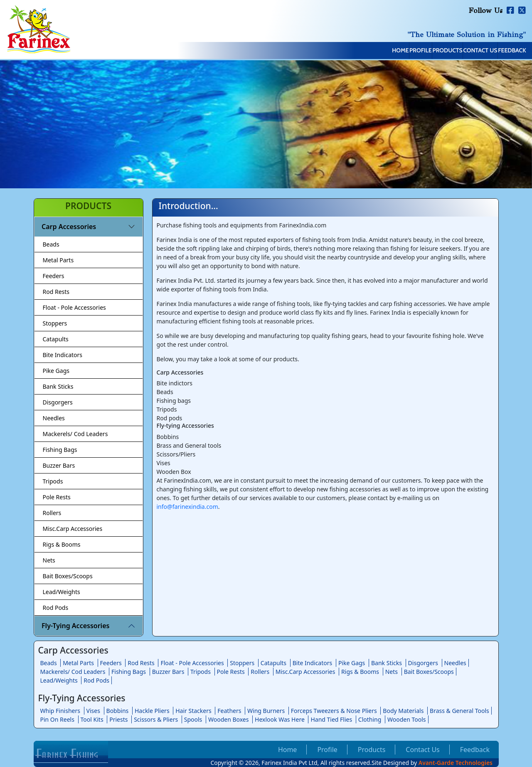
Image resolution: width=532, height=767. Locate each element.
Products (404, 51)
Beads (51, 244)
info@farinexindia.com (187, 507)
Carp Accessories (69, 227)
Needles (54, 418)
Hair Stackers (193, 711)
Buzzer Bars (59, 465)
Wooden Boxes (229, 719)
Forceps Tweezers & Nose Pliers (334, 711)
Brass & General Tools (459, 711)
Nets (49, 560)
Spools (193, 719)
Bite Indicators (63, 355)
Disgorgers (58, 402)
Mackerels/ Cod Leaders (75, 434)
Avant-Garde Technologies (456, 763)
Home (322, 51)
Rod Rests (56, 292)
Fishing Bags (60, 450)
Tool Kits (92, 719)
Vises (93, 711)
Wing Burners (266, 711)
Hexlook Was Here (280, 719)
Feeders (54, 276)
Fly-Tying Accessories (75, 626)
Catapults (56, 339)
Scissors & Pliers (156, 719)
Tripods (53, 481)
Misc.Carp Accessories (73, 529)
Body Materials (403, 711)
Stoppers (55, 323)
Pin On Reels (57, 719)
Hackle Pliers (152, 711)
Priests (118, 719)
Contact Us (454, 51)
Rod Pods (56, 608)
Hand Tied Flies (331, 719)
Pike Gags (56, 371)
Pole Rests (57, 497)
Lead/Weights (62, 592)
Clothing (370, 719)
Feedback (504, 51)
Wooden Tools (407, 719)
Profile (360, 51)
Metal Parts (58, 260)
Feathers (229, 711)
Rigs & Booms (62, 544)
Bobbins (118, 711)
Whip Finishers (60, 711)
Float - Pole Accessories (74, 307)
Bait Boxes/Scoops (68, 576)
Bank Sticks (58, 386)
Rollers (52, 513)
